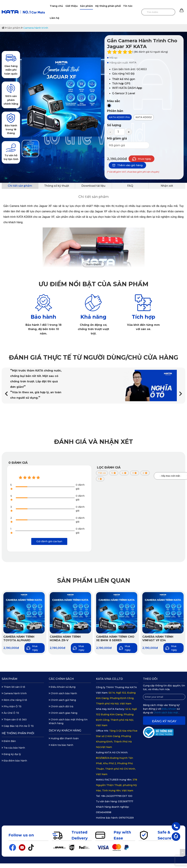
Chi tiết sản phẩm (20, 186)
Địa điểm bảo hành (14, 761)
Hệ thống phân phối (108, 6)
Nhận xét (167, 186)
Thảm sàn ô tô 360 (14, 720)
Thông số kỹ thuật (57, 186)
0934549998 (104, 812)
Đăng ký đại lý (11, 754)
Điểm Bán (9, 741)
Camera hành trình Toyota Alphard (19, 639)
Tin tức (128, 6)
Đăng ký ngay (164, 721)
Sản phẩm (86, 6)
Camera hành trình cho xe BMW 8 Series (115, 639)
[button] (181, 394)
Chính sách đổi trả (61, 706)
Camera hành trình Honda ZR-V (65, 639)
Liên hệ (55, 18)
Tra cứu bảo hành (13, 748)
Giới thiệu (72, 6)
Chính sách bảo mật (166, 713)
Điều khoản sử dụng (62, 687)
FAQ (130, 186)
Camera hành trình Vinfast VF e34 (158, 639)
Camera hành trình (36, 28)
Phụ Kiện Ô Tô (12, 706)
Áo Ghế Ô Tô (10, 713)
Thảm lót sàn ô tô (13, 687)
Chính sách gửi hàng (62, 700)
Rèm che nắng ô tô (14, 700)
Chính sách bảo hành (63, 693)
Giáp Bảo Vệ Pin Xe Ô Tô (18, 726)
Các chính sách (61, 679)
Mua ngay (141, 159)
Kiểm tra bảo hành (61, 745)
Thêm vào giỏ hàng (127, 165)
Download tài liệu (93, 186)
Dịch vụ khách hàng (65, 730)
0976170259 (126, 818)
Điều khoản (169, 709)
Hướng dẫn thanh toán (64, 738)
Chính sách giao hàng (63, 713)
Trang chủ (56, 6)
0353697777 (126, 801)
